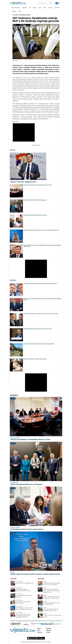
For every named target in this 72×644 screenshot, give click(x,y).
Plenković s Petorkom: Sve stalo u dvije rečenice (35, 359)
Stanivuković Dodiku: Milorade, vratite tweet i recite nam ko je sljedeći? (40, 284)
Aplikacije (49, 630)
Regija (34, 8)
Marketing (49, 628)
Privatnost (40, 632)
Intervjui (50, 8)
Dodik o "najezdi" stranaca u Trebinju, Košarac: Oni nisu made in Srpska (41, 314)
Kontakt (48, 632)
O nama (39, 628)
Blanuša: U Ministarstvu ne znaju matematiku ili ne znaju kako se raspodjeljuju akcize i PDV (42, 246)
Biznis (20, 11)
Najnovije (24, 8)
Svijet (40, 8)
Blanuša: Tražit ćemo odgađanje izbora (23, 182)
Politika (13, 398)
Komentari (57, 8)
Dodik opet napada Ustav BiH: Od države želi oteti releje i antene (39, 344)
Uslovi (39, 630)
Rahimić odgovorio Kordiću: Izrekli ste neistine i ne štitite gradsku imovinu (41, 230)
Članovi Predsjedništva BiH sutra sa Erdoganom (35, 200)
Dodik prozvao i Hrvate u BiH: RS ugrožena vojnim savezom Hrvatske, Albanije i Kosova (42, 299)
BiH (30, 8)
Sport (45, 8)
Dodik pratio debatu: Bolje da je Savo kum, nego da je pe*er (38, 329)
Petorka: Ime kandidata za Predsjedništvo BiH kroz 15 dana (38, 185)
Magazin (14, 11)
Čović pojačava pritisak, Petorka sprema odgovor (35, 215)
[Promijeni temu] (57, 3)
